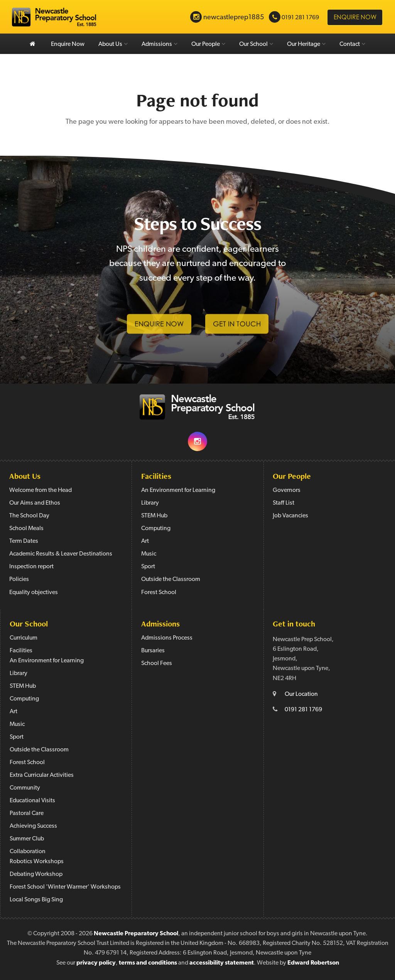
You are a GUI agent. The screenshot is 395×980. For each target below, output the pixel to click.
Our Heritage (306, 44)
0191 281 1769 (303, 710)
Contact (352, 44)
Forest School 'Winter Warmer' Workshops (65, 887)
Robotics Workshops (37, 862)
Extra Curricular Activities (42, 775)
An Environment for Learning (178, 490)
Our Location (301, 694)
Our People (208, 44)
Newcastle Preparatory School (136, 934)
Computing (156, 529)
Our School (256, 44)
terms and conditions (148, 963)
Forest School (159, 593)
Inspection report (31, 567)
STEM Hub (154, 516)
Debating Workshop (36, 874)
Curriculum (24, 638)
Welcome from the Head (41, 490)
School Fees (157, 663)
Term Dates (24, 541)
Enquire (355, 17)
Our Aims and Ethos (35, 503)
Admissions (160, 44)
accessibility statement (222, 963)
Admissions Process (167, 638)
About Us (113, 44)
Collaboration (28, 852)
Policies (19, 579)
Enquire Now (68, 44)
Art (145, 541)
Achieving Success (33, 826)
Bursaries (153, 651)
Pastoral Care (27, 813)
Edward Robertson (313, 963)
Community (25, 788)
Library (150, 503)
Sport (148, 567)
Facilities (156, 476)
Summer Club (27, 839)
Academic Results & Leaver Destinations (61, 554)
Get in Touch (237, 330)
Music (149, 554)
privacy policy (96, 963)
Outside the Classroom (171, 579)
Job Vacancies (290, 516)
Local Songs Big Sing (36, 900)
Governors (287, 490)
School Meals (26, 529)
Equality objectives (34, 593)
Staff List (284, 503)
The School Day (29, 516)
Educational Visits (32, 801)
